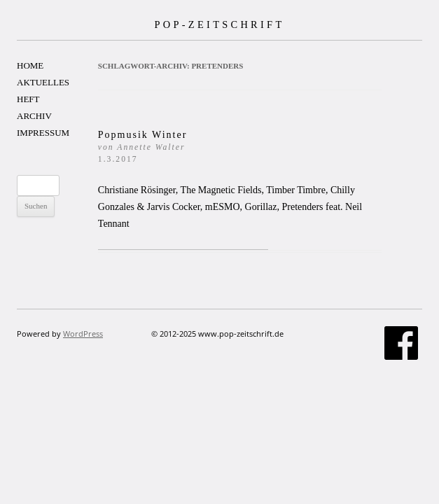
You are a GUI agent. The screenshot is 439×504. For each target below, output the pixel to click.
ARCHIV (34, 116)
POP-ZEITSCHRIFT (219, 24)
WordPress (83, 334)
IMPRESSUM (43, 133)
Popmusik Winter (143, 147)
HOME (30, 65)
